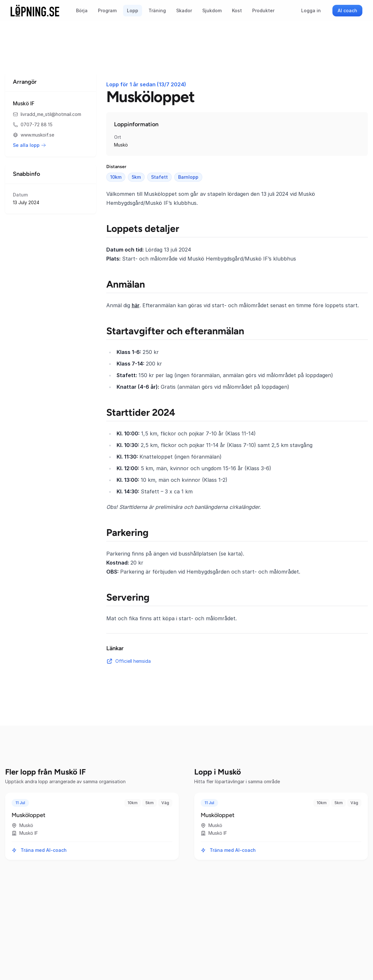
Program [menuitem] (107, 10)
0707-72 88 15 (33, 124)
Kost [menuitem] (237, 10)
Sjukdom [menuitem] (212, 10)
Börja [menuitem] (82, 10)
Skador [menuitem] (184, 10)
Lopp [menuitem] (133, 10)
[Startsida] (35, 11)
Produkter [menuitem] (263, 10)
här (136, 305)
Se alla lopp (29, 145)
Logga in (311, 10)
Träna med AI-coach (39, 850)
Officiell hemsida (129, 661)
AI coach (347, 10)
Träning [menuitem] (157, 10)
